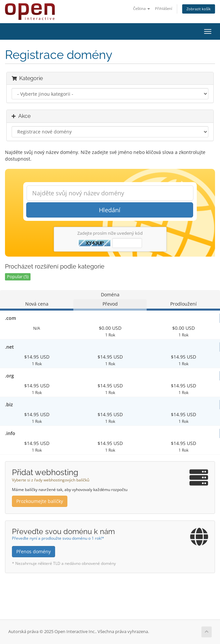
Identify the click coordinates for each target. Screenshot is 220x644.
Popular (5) (18, 277)
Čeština (142, 8)
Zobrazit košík (199, 9)
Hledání (110, 210)
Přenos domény (34, 551)
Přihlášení (164, 8)
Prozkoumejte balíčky (40, 501)
